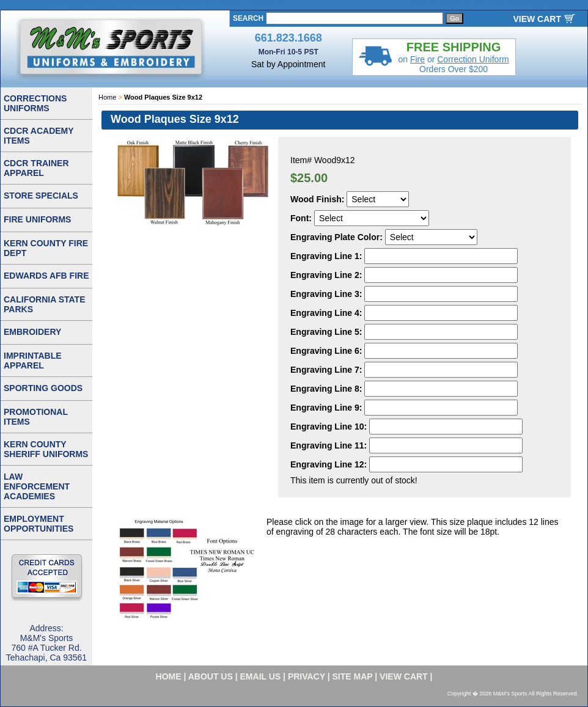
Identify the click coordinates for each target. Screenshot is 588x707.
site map (353, 676)
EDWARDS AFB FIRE (46, 276)
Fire (417, 59)
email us (261, 676)
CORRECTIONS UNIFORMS (35, 103)
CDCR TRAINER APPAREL (36, 168)
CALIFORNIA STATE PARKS (45, 304)
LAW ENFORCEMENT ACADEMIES (37, 486)
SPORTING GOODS (43, 388)
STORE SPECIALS (41, 196)
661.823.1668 (288, 38)
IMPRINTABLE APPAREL (33, 361)
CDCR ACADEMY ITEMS (39, 136)
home (169, 676)
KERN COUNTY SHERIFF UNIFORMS (46, 449)
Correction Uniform (473, 59)
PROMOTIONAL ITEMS (36, 417)
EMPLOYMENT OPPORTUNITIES (39, 524)
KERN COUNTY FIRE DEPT (46, 248)
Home (107, 97)
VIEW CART (537, 19)
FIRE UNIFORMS (37, 219)
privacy (307, 676)
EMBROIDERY (32, 332)
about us (211, 676)
